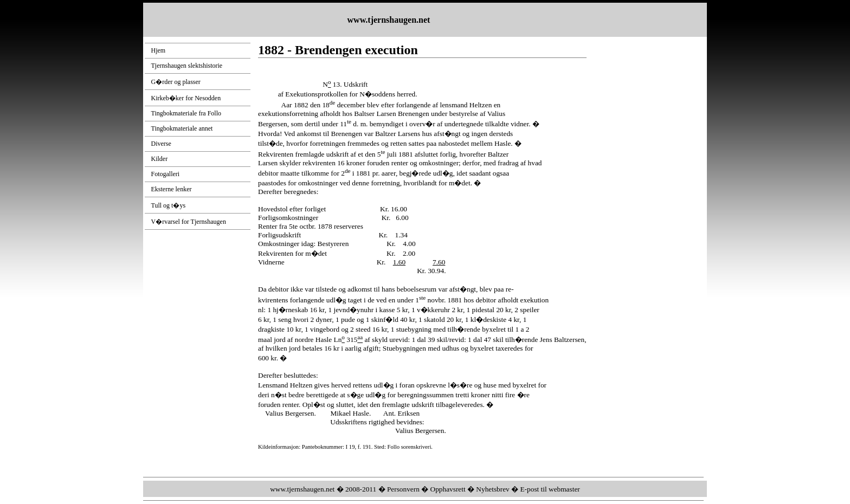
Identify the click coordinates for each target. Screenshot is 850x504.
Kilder (160, 159)
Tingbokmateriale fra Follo (186, 113)
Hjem (159, 50)
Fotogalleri (166, 174)
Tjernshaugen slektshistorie (187, 66)
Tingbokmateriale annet (182, 128)
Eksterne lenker (172, 189)
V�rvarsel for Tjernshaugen (189, 222)
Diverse (161, 144)
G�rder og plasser (176, 82)
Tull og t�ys (169, 205)
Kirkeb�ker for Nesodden (186, 98)
